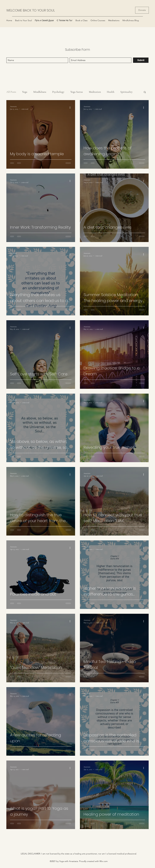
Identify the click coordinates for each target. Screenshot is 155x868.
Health (111, 92)
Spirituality (126, 92)
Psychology (58, 92)
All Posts (11, 92)
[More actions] (71, 107)
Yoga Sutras (77, 92)
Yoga (25, 92)
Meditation (95, 92)
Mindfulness (40, 92)
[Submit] (141, 60)
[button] (145, 92)
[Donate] (142, 10)
